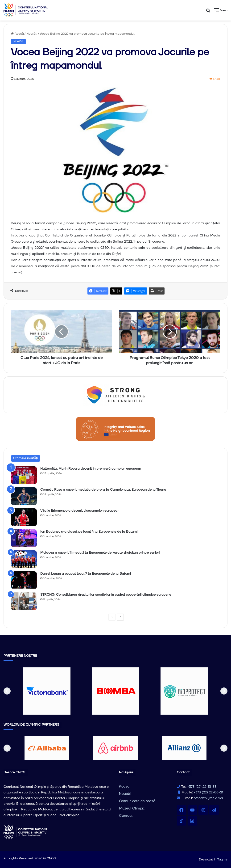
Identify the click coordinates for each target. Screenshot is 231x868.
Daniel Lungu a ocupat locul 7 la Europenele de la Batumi (86, 574)
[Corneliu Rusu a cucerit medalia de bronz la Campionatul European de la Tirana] (24, 496)
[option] (47, 691)
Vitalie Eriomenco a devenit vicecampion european (80, 511)
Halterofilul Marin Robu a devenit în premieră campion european (91, 469)
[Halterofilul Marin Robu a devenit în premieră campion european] (24, 475)
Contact (126, 816)
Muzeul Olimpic (132, 808)
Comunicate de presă (137, 801)
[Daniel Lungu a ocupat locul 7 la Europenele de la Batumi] (24, 580)
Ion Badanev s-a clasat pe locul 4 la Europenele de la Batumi (89, 532)
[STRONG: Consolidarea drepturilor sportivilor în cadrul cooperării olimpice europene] (24, 601)
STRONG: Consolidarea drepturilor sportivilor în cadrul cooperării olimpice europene (106, 595)
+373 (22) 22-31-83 (202, 787)
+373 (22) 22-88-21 (208, 792)
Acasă (17, 34)
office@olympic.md (208, 798)
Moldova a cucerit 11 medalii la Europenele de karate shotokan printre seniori (100, 553)
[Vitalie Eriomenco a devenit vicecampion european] (24, 517)
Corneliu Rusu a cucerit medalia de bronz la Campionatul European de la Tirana (103, 490)
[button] (7, 691)
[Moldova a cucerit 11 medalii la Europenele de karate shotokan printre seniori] (24, 559)
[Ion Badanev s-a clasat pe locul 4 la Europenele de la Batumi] (24, 538)
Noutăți (32, 34)
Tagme (222, 860)
